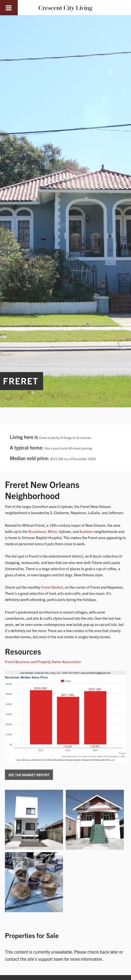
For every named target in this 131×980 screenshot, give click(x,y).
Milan (52, 531)
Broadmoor (37, 531)
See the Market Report (29, 775)
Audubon (86, 531)
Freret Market (52, 587)
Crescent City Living (65, 8)
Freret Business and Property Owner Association (43, 662)
